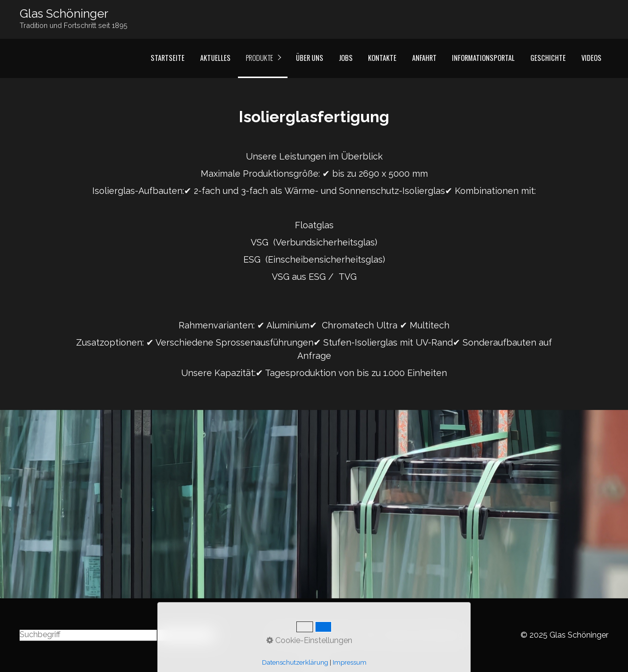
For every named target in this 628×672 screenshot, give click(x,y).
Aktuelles (215, 58)
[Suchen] (209, 635)
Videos (591, 58)
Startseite (168, 58)
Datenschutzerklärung (423, 635)
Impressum (334, 635)
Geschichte (548, 58)
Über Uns (310, 58)
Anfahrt (424, 58)
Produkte (260, 58)
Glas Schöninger (64, 13)
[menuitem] (167, 58)
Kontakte (382, 58)
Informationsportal (483, 58)
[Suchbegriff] (117, 635)
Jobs (346, 58)
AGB (368, 635)
